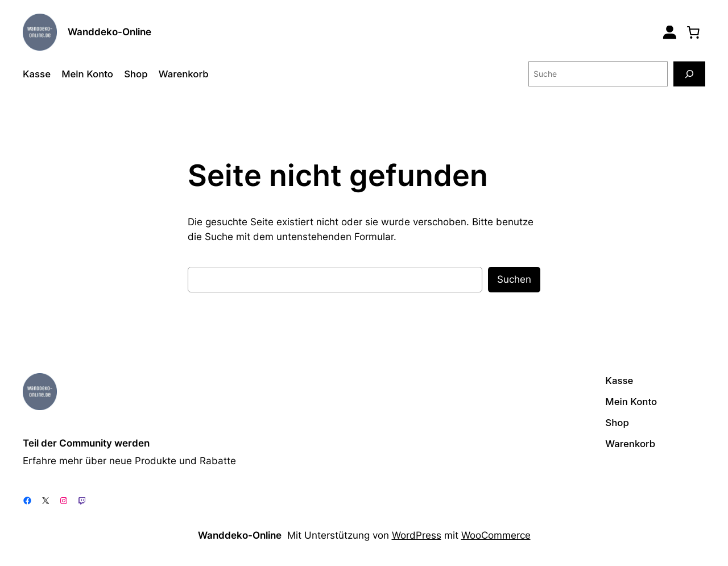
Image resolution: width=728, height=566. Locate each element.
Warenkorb (184, 74)
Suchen (514, 279)
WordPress (417, 535)
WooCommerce (496, 535)
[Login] (670, 32)
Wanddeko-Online (109, 32)
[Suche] (689, 74)
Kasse (37, 74)
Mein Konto (87, 74)
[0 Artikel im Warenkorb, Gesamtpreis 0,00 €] (693, 32)
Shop (136, 74)
